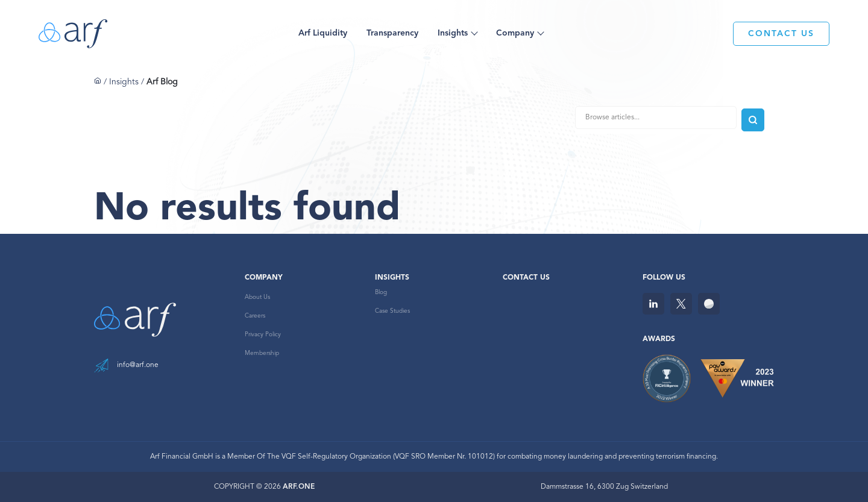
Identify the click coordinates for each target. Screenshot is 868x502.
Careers (255, 316)
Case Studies (392, 311)
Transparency (392, 33)
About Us (257, 297)
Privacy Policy (263, 334)
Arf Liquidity (323, 33)
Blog (381, 292)
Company (515, 33)
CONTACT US (781, 34)
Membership (262, 353)
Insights (453, 33)
